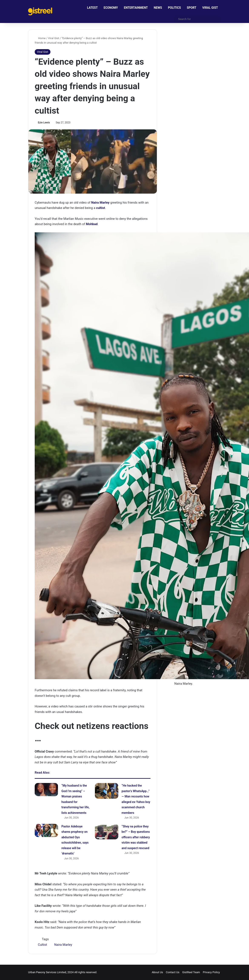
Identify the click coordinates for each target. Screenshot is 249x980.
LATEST (92, 8)
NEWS (158, 8)
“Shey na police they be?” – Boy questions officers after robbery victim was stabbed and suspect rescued (136, 837)
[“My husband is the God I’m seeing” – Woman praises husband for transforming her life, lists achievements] (46, 790)
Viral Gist (54, 38)
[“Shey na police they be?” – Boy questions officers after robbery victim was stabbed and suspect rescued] (107, 832)
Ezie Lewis (44, 123)
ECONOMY (111, 8)
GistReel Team (191, 972)
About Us (157, 972)
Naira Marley (63, 945)
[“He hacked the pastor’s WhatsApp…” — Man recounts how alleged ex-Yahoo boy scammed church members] (107, 791)
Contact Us (173, 972)
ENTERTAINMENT (136, 8)
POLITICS (174, 8)
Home (40, 38)
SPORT (192, 8)
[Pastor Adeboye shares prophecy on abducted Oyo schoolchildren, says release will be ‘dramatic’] (46, 830)
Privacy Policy (211, 972)
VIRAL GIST (210, 8)
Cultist (42, 945)
